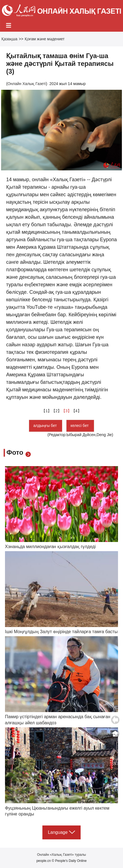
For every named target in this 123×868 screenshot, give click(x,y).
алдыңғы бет (46, 426)
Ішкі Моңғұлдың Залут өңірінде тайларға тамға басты (61, 632)
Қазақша (9, 39)
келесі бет (80, 426)
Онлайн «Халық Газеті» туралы (61, 855)
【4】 (76, 411)
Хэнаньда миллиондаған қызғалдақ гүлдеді (50, 547)
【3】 (66, 411)
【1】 (47, 411)
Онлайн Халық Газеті (27, 84)
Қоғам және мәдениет (45, 39)
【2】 (57, 411)
